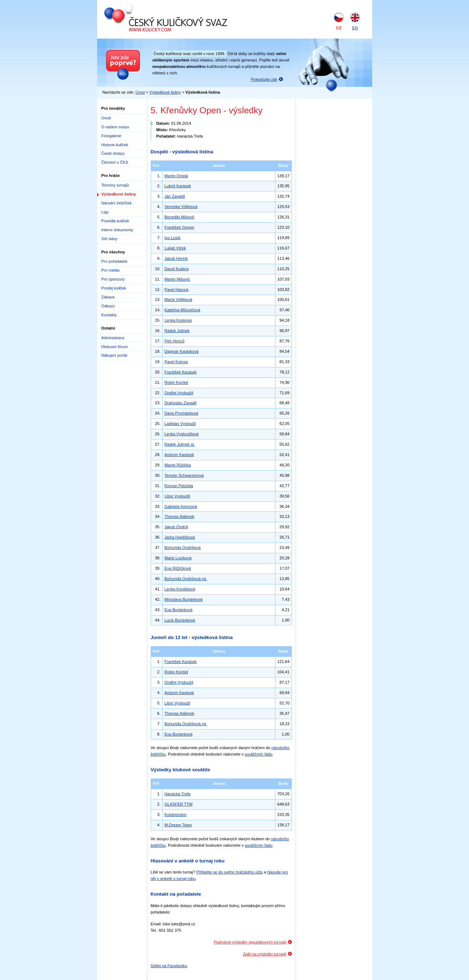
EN (355, 28)
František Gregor (179, 227)
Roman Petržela (179, 486)
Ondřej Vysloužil (179, 393)
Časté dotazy (113, 153)
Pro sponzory (113, 279)
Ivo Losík (172, 238)
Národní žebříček (117, 203)
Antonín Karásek (179, 455)
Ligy (105, 212)
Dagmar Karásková (181, 351)
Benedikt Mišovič (179, 217)
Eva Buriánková (178, 610)
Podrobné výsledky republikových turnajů (250, 942)
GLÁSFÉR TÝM (178, 804)
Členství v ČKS (115, 162)
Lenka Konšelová (180, 589)
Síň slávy (109, 239)
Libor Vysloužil (177, 496)
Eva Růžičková (178, 568)
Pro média (111, 270)
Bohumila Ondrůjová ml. (186, 579)
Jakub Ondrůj (176, 527)
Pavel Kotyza (176, 362)
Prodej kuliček (114, 288)
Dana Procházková (181, 413)
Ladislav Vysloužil (180, 424)
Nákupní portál (114, 355)
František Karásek (180, 372)
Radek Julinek (177, 331)
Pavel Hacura (176, 289)
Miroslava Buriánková (183, 599)
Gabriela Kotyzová (181, 506)
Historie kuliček (115, 145)
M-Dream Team (178, 825)
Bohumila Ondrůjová (182, 548)
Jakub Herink (176, 258)
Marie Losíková (178, 558)
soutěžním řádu (258, 754)
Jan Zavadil (174, 196)
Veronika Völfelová (181, 207)
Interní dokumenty (118, 230)
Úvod (140, 92)
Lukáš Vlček (175, 248)
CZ (339, 28)
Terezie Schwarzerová (184, 475)
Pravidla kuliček (115, 221)
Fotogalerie (111, 136)
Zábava (108, 297)
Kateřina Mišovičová (182, 310)
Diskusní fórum (115, 347)
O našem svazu (115, 127)
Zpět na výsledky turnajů (265, 954)
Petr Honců (174, 341)
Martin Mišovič (177, 279)
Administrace (113, 338)
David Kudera (176, 269)
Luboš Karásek (178, 186)
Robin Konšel (176, 382)
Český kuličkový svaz (137, 6)
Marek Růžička (178, 465)
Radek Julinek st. (179, 444)
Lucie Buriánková (180, 620)
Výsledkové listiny (165, 92)
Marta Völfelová (178, 300)
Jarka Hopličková (179, 537)
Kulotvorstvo (175, 815)
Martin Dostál (176, 176)
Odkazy (108, 306)
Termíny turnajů (115, 185)
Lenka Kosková (178, 320)
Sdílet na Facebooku (169, 966)
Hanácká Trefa (177, 794)
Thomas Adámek (179, 516)
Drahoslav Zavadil (180, 403)
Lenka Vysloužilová (181, 434)
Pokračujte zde (264, 79)
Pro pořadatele (114, 261)
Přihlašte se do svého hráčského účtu (230, 872)
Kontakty (109, 315)
